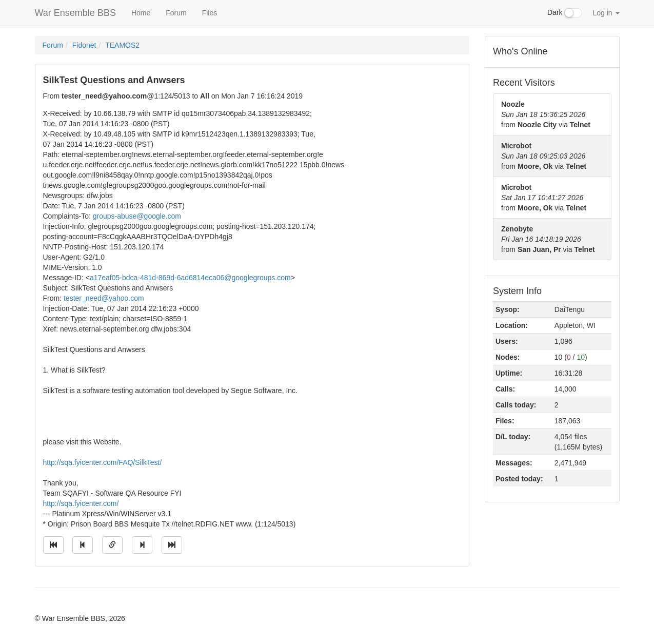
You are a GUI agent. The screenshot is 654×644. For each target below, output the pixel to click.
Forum (176, 13)
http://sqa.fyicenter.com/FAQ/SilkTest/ (103, 462)
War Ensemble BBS (75, 13)
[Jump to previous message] (83, 545)
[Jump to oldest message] (53, 545)
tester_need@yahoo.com (104, 298)
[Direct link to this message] (112, 545)
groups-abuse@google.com (137, 216)
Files (210, 13)
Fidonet (84, 45)
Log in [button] (606, 13)
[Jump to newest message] (172, 545)
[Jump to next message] (142, 545)
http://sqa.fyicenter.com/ (81, 503)
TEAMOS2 (122, 45)
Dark (565, 13)
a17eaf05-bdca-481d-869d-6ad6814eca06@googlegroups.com (190, 278)
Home (141, 13)
